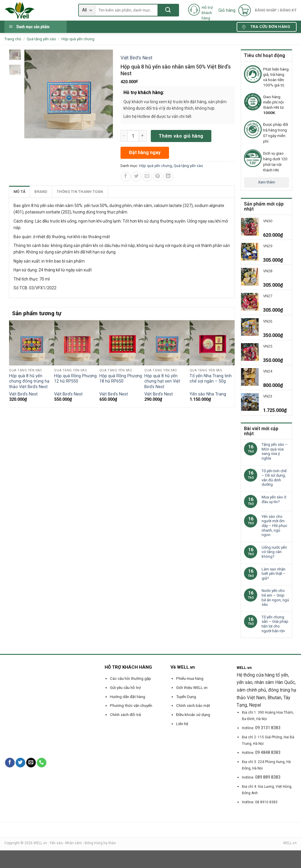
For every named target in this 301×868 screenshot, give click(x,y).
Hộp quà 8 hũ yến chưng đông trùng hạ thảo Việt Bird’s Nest (29, 381)
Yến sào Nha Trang (208, 394)
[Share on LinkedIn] (168, 177)
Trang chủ (13, 39)
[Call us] (42, 763)
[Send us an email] (31, 763)
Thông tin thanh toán (80, 192)
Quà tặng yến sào (41, 39)
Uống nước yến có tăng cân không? (274, 552)
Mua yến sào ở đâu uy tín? (274, 499)
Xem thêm (267, 182)
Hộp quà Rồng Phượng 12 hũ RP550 (75, 379)
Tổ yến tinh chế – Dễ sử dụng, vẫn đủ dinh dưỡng (274, 478)
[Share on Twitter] (136, 177)
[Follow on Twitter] (20, 763)
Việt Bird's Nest (136, 58)
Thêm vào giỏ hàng (181, 136)
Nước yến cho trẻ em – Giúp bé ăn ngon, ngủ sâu (275, 597)
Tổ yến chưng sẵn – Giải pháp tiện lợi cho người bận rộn (275, 624)
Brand (41, 192)
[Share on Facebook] (126, 177)
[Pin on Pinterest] (158, 177)
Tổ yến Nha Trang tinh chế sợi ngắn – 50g (211, 379)
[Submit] (168, 10)
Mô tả (19, 192)
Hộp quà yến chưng (78, 39)
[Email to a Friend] (147, 177)
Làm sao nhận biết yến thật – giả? (274, 574)
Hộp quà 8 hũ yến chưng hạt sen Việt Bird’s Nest (162, 381)
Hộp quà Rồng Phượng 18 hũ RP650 (121, 379)
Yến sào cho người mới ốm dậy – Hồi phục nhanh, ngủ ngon (274, 526)
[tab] (20, 192)
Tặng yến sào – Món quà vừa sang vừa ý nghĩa (275, 451)
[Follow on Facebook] (10, 763)
